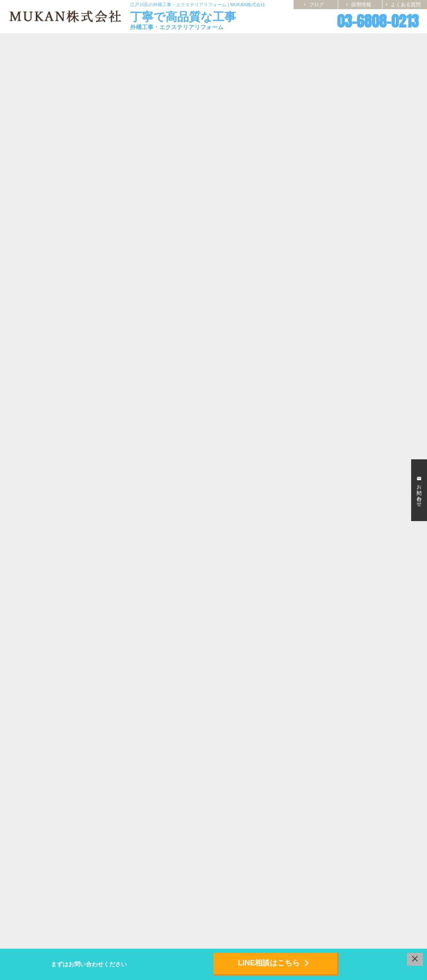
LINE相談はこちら (275, 963)
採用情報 (358, 5)
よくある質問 (402, 5)
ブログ (313, 5)
